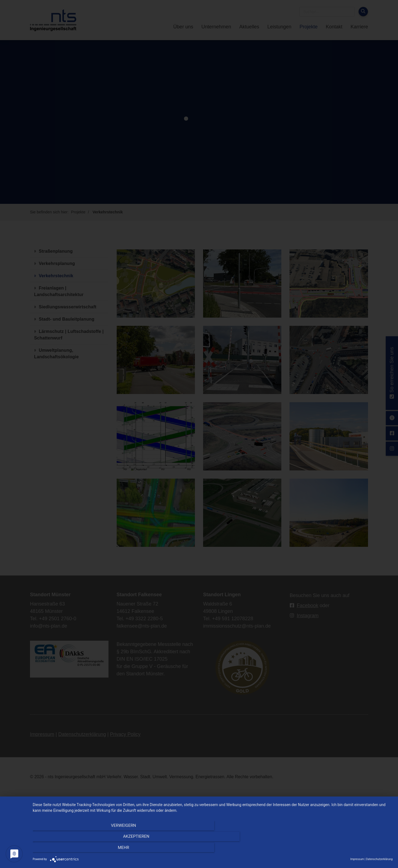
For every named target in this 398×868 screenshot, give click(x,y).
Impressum (357, 859)
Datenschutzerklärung (379, 859)
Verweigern (87, 849)
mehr (339, 849)
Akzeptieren (213, 849)
